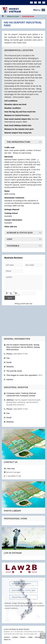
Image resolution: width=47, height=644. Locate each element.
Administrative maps (21, 584)
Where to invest (13, 16)
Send (10, 298)
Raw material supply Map (24, 590)
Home (3, 16)
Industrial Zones (28, 16)
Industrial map (19, 597)
